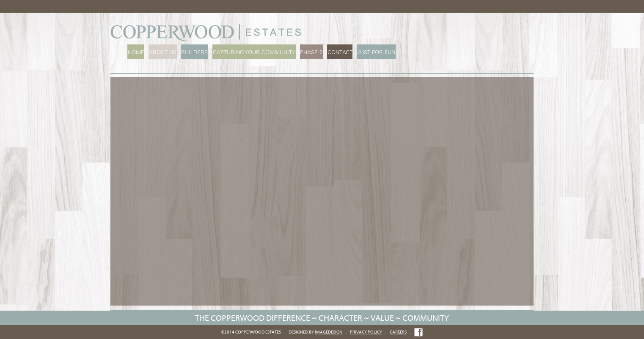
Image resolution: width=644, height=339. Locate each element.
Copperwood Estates (208, 33)
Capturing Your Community (252, 52)
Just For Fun (372, 52)
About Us (162, 52)
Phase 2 (309, 52)
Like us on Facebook (418, 332)
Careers (398, 332)
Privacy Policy (366, 332)
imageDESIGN (329, 332)
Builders (193, 52)
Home (136, 52)
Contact (337, 52)
